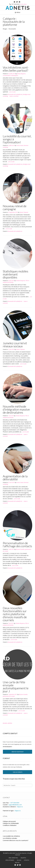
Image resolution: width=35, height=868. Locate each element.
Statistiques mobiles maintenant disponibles (15, 274)
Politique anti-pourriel (9, 821)
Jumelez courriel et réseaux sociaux (15, 345)
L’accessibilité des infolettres (11, 836)
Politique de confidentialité (11, 823)
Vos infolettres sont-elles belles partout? (16, 69)
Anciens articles (7, 723)
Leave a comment (14, 96)
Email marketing (13, 858)
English (17, 862)
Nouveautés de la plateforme (15, 94)
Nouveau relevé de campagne (15, 207)
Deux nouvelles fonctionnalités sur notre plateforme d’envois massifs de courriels (15, 614)
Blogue (19, 860)
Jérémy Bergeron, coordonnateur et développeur (14, 75)
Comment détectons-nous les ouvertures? (16, 840)
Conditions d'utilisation (10, 825)
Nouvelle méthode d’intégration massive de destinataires (16, 409)
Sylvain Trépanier (24, 212)
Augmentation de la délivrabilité (15, 478)
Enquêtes (23, 858)
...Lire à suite (12, 92)
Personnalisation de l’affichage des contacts (17, 545)
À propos (27, 860)
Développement (10, 860)
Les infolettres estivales (10, 838)
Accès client (23, 4)
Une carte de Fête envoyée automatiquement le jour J (16, 687)
